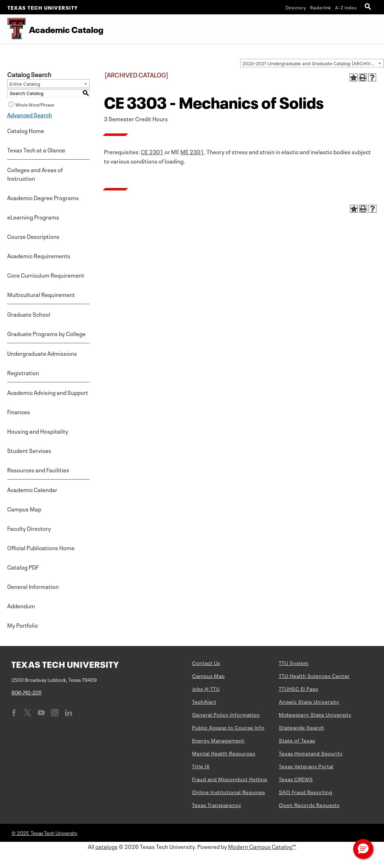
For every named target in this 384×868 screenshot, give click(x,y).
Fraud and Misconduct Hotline (230, 779)
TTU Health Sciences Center (314, 675)
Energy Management (218, 740)
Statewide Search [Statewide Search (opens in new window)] (302, 727)
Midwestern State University (315, 714)
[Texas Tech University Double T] (13, 29)
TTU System (294, 662)
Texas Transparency (217, 805)
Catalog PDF (23, 567)
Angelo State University (309, 701)
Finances (19, 411)
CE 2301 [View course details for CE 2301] (152, 151)
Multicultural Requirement (41, 294)
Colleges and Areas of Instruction (35, 174)
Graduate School (29, 314)
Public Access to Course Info (228, 727)
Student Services (29, 450)
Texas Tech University (43, 7)
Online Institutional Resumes (229, 792)
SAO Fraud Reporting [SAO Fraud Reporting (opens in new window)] (306, 792)
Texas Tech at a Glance (36, 150)
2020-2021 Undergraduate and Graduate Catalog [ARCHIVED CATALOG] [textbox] (313, 63)
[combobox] (312, 63)
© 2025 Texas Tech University (44, 832)
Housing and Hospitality (38, 431)
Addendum (21, 605)
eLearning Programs (33, 217)
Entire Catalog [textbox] (25, 84)
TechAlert (204, 701)
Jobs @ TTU (206, 688)
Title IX (201, 766)
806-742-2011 (26, 692)
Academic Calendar (32, 489)
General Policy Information (226, 714)
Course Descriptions (33, 236)
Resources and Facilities (38, 470)
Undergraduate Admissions (42, 353)
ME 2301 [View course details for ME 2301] (192, 151)
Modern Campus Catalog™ (262, 846)
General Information (33, 586)
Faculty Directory (29, 528)
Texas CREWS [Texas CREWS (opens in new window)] (296, 779)
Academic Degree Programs (43, 197)
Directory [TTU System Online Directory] (296, 7)
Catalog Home (26, 130)
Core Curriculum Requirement (46, 275)
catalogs (106, 846)
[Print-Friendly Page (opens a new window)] (363, 77)
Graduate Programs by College (46, 333)
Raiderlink (321, 7)
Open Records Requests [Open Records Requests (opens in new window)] (309, 805)
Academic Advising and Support (48, 392)
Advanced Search (30, 114)
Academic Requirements (39, 255)
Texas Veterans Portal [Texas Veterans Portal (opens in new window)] (306, 766)
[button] (363, 849)
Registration (23, 372)
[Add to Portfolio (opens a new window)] (354, 77)
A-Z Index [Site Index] (346, 7)
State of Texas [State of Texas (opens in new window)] (297, 740)
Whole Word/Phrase (35, 104)
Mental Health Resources (224, 753)
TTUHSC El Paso (299, 688)
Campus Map (24, 509)
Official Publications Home (41, 547)
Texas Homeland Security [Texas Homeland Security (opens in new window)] (311, 753)
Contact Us (206, 662)
